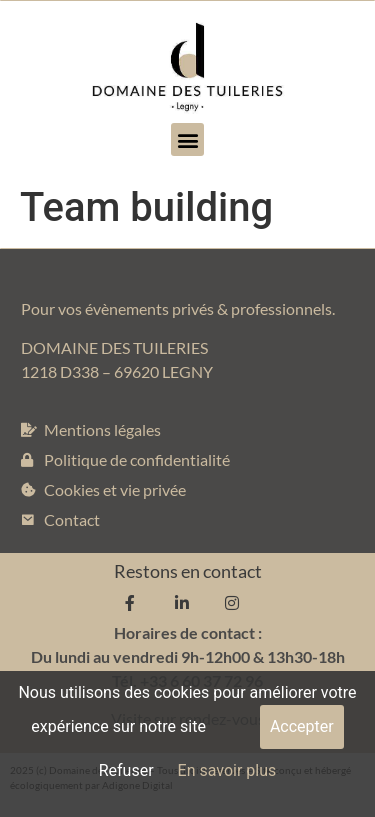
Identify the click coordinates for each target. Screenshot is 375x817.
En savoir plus (227, 770)
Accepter (302, 726)
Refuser (126, 770)
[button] (187, 139)
